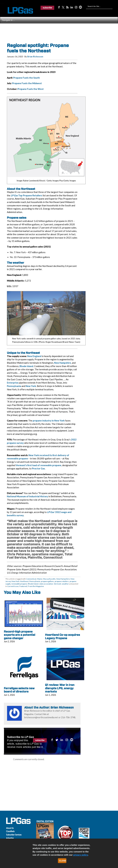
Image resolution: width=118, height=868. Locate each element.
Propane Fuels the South (27, 78)
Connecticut (31, 579)
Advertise (10, 838)
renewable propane (19, 584)
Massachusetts (49, 579)
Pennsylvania (14, 386)
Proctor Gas (38, 468)
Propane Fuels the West (31, 89)
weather (65, 584)
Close (63, 861)
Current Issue (13, 586)
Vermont (57, 584)
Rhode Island (26, 366)
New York (31, 386)
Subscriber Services (14, 835)
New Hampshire (63, 363)
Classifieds (10, 831)
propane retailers (62, 581)
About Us (10, 828)
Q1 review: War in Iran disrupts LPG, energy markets (60, 688)
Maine (40, 579)
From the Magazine (36, 586)
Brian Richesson (35, 57)
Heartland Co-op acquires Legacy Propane (62, 636)
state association (46, 584)
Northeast (24, 581)
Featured (23, 586)
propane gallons (47, 581)
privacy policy (81, 855)
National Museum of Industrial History (27, 496)
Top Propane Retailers (26, 195)
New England (34, 356)
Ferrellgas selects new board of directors (19, 690)
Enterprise (13, 383)
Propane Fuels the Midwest (27, 83)
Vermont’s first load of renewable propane (39, 465)
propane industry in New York (49, 421)
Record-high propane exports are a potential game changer (20, 635)
